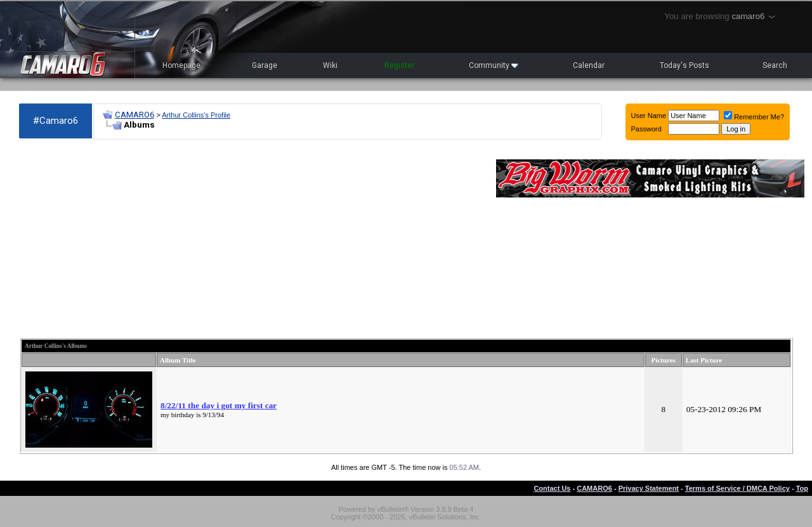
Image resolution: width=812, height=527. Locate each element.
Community (494, 65)
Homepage (181, 65)
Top (802, 488)
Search (775, 65)
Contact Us (552, 488)
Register (399, 65)
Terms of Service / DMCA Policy (737, 488)
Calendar (589, 65)
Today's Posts (684, 65)
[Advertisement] (251, 239)
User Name (649, 116)
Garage (265, 65)
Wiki (330, 65)
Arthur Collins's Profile (196, 115)
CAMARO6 (134, 115)
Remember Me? (754, 117)
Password (646, 129)
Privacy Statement (649, 488)
